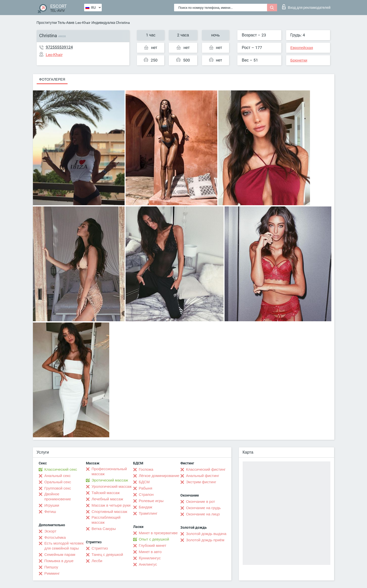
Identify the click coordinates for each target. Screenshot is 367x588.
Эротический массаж (110, 480)
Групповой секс (58, 488)
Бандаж (146, 507)
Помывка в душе (59, 561)
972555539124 (59, 47)
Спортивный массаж (110, 512)
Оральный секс (58, 482)
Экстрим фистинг (201, 482)
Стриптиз (100, 548)
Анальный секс (58, 476)
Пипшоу (51, 567)
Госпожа (146, 469)
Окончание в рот (201, 502)
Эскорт (50, 531)
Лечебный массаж (108, 499)
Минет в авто (150, 552)
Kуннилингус (150, 558)
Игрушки (52, 505)
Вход (306, 7)
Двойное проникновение (58, 497)
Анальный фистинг (203, 476)
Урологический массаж (112, 487)
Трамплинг (148, 513)
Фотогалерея (52, 79)
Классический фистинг (206, 469)
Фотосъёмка (55, 538)
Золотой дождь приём (205, 540)
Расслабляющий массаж (106, 520)
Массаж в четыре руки (111, 505)
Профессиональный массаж (109, 471)
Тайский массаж (106, 493)
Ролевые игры (151, 501)
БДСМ (144, 482)
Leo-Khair (83, 23)
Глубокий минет (153, 546)
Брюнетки (299, 60)
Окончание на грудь (203, 508)
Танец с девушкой (107, 555)
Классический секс (61, 469)
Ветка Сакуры (104, 529)
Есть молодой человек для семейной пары (64, 546)
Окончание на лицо (203, 514)
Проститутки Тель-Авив (56, 23)
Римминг (52, 573)
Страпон (146, 495)
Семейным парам (60, 555)
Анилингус (148, 564)
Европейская (302, 48)
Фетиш (50, 512)
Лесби (97, 561)
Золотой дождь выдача (206, 534)
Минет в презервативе (158, 533)
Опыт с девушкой (154, 539)
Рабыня (146, 488)
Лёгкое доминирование (159, 476)
